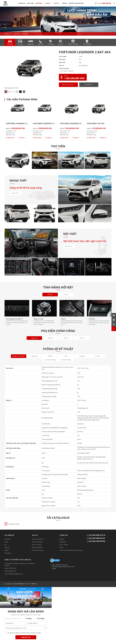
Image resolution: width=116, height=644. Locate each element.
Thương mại (8, 553)
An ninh (97, 356)
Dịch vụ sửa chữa (37, 545)
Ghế (66, 356)
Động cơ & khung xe (19, 356)
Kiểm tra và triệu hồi (37, 547)
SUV (6, 545)
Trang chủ (22, 3)
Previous (7, 160)
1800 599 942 (101, 541)
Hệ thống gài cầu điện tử (14, 319)
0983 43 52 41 (101, 535)
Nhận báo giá (26, 637)
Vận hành (50, 295)
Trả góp (29, 618)
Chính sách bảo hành (38, 539)
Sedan (6, 542)
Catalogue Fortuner (14, 524)
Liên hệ (65, 3)
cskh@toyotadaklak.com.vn (15, 574)
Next (109, 160)
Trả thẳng (41, 618)
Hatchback (7, 539)
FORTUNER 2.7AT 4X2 (96, 123)
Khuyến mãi (63, 542)
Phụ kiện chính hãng (38, 550)
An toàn (66, 295)
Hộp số (63, 319)
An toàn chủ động (50, 360)
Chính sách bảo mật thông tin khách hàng (71, 550)
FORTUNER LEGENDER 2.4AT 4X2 (72, 123)
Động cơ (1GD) (38, 319)
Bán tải (6, 550)
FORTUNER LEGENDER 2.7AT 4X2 (45, 123)
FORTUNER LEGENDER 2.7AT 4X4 (18, 123)
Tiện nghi (82, 356)
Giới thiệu (30, 3)
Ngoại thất (34, 338)
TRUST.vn (34, 584)
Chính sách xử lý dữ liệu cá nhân (31, 633)
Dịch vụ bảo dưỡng (37, 542)
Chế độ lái (92, 319)
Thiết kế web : (28, 584)
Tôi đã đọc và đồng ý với (24, 633)
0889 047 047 (12, 571)
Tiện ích (82, 338)
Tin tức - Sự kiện (64, 545)
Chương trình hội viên (76, 3)
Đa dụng (7, 547)
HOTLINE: (93, 535)
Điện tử (66, 338)
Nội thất (50, 338)
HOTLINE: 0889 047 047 (97, 538)
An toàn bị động (66, 360)
